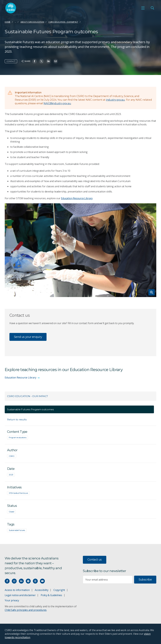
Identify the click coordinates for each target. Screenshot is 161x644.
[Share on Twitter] (41, 61)
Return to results (17, 419)
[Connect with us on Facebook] (7, 581)
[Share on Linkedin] (49, 61)
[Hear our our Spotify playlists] (28, 581)
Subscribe (145, 580)
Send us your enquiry (28, 337)
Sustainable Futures (17, 530)
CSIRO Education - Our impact (63, 22)
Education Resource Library (77, 198)
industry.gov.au (115, 100)
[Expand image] (80, 250)
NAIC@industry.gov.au (57, 103)
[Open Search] (152, 8)
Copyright (59, 590)
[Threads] (35, 581)
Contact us (95, 560)
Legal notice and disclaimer (20, 595)
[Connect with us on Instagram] (14, 581)
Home (8, 22)
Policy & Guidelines (51, 595)
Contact (11, 61)
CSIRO (12, 456)
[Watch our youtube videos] (42, 581)
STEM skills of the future (18, 493)
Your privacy (12, 600)
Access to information (17, 590)
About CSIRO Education (32, 22)
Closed (11, 512)
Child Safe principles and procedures (26, 610)
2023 (11, 475)
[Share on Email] (56, 61)
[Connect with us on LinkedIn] (21, 581)
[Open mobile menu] (143, 8)
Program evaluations (18, 437)
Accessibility (42, 590)
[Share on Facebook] (35, 61)
